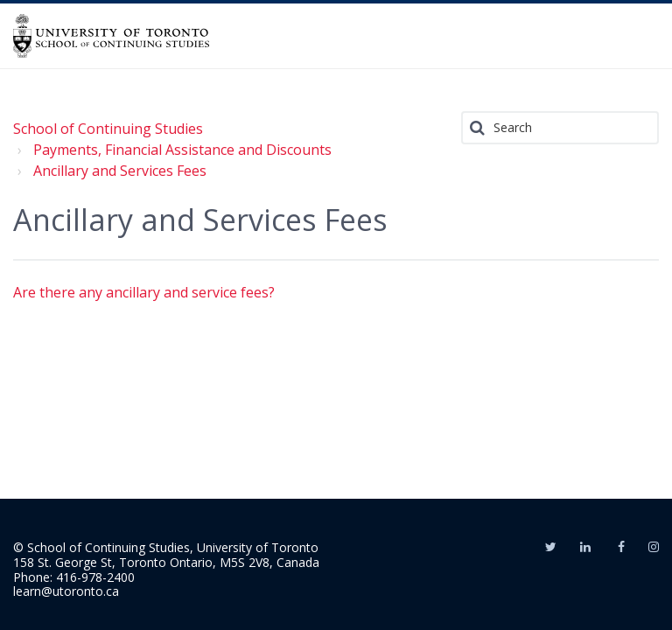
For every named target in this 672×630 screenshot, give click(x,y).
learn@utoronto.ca (66, 591)
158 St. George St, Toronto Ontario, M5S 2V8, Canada (166, 562)
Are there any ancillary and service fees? (144, 292)
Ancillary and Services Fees (120, 171)
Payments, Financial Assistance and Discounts (182, 150)
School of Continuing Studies (108, 129)
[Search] (560, 128)
